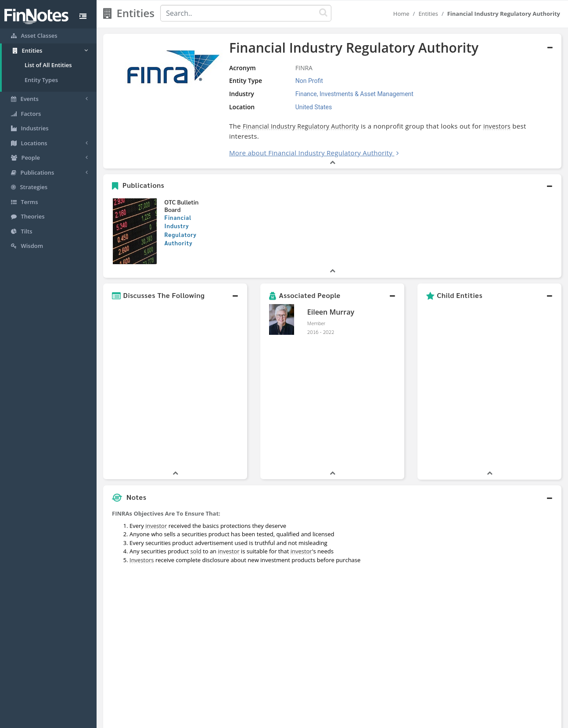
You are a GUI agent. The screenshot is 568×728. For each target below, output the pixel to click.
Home (401, 14)
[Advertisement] (503, 508)
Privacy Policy (290, 719)
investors (497, 126)
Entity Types (41, 80)
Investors (142, 430)
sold (196, 421)
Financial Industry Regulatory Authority (301, 126)
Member (316, 323)
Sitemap (253, 719)
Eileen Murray (331, 312)
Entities (428, 14)
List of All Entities (48, 65)
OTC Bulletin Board (182, 206)
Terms (324, 719)
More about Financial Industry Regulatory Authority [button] (311, 153)
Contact (351, 719)
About (226, 719)
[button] (332, 186)
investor (156, 396)
